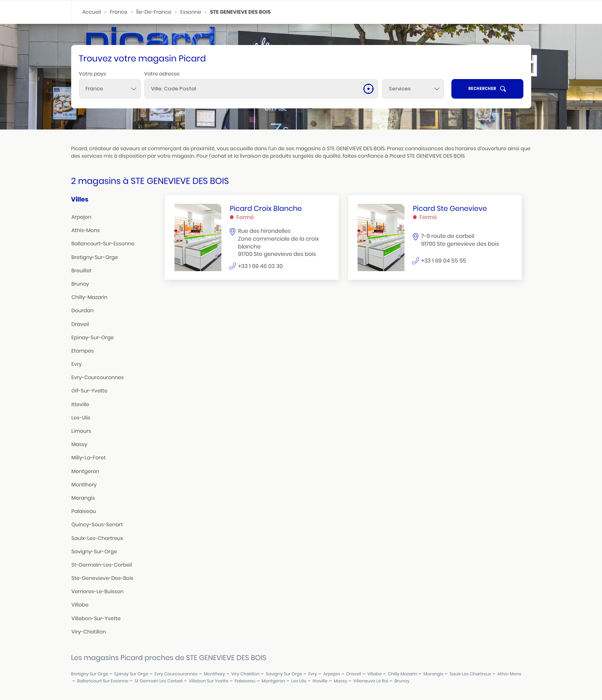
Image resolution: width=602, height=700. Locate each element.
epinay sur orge (131, 674)
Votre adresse (162, 74)
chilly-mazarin (90, 297)
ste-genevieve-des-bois (102, 578)
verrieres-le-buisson (98, 591)
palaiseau (84, 511)
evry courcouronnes (176, 674)
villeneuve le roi (371, 681)
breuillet (82, 271)
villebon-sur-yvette (96, 618)
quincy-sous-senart (97, 525)
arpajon (82, 217)
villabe (80, 605)
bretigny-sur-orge (95, 257)
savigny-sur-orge (94, 552)
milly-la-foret (89, 458)
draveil (80, 324)
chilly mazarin (403, 674)
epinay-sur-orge (93, 337)
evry (77, 364)
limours (81, 431)
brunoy (80, 284)
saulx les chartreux (470, 674)
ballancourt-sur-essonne (103, 244)
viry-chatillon (89, 632)
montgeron (85, 471)
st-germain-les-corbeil (102, 565)
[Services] (413, 89)
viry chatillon (245, 674)
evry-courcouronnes (98, 377)
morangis (83, 498)
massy (80, 444)
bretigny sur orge (90, 674)
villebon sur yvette (209, 681)
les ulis (299, 681)
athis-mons (86, 230)
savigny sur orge (284, 674)
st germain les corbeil (159, 681)
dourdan (83, 310)
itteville (81, 404)
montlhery (84, 485)
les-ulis (81, 418)
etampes (83, 351)
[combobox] (110, 89)
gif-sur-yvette (90, 391)
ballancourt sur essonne (103, 681)
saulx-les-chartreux (97, 538)
